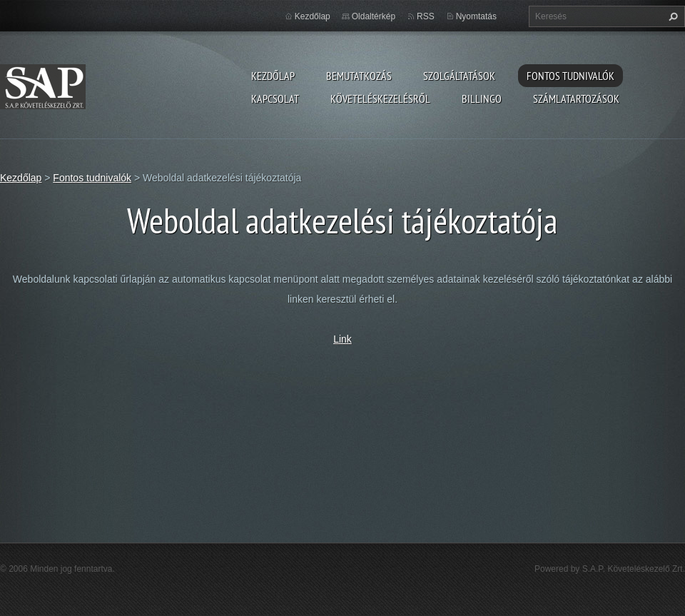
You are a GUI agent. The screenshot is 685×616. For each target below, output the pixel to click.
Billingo (482, 99)
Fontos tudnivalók (570, 76)
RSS (426, 16)
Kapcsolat (275, 99)
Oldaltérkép (374, 16)
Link (342, 339)
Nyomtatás (476, 16)
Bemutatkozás (359, 76)
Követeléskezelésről (380, 99)
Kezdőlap (273, 76)
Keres (671, 16)
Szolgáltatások (459, 76)
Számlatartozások (576, 99)
